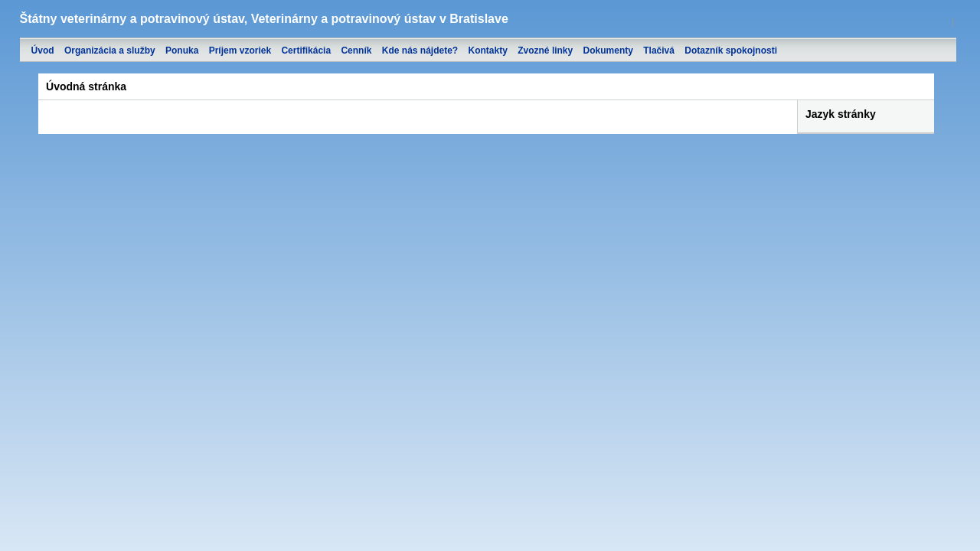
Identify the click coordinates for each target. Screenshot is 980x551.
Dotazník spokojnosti (731, 51)
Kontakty (488, 51)
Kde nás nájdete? (420, 51)
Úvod (43, 51)
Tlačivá (659, 51)
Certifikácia (306, 51)
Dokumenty (608, 51)
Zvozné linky (545, 51)
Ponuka (182, 51)
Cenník (356, 51)
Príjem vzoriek (240, 51)
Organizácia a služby (110, 51)
